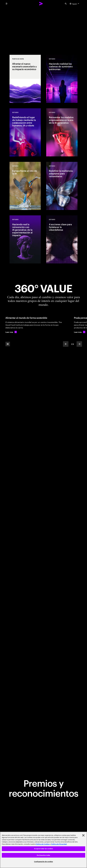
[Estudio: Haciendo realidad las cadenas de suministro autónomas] (62, 79)
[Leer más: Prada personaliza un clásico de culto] (80, 332)
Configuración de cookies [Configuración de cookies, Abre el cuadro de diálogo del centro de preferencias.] (43, 862)
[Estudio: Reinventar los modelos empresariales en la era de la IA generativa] (62, 132)
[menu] (7, 4)
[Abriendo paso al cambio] (43, 28)
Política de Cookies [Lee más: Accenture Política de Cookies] (43, 844)
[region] (43, 850)
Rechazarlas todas (43, 855)
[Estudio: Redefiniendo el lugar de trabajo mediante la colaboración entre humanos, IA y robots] (25, 132)
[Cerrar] (83, 835)
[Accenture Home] (41, 4)
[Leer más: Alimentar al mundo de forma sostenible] (11, 332)
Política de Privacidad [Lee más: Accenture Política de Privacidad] (59, 844)
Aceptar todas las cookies (43, 849)
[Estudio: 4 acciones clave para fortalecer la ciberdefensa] (62, 239)
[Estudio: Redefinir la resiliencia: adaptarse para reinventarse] (62, 186)
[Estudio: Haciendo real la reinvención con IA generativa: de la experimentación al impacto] (25, 239)
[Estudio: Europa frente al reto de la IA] (25, 186)
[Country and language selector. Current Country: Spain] (75, 4)
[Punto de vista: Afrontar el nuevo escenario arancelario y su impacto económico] (25, 79)
